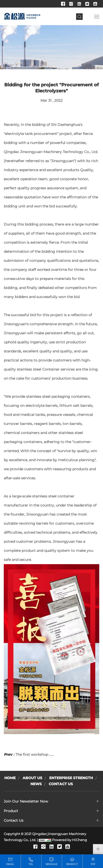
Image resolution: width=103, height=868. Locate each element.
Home (10, 778)
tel (31, 864)
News (36, 784)
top (93, 864)
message (52, 864)
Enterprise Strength (71, 778)
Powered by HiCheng (69, 840)
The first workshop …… (29, 754)
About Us (32, 778)
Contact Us (61, 784)
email (10, 864)
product (72, 864)
